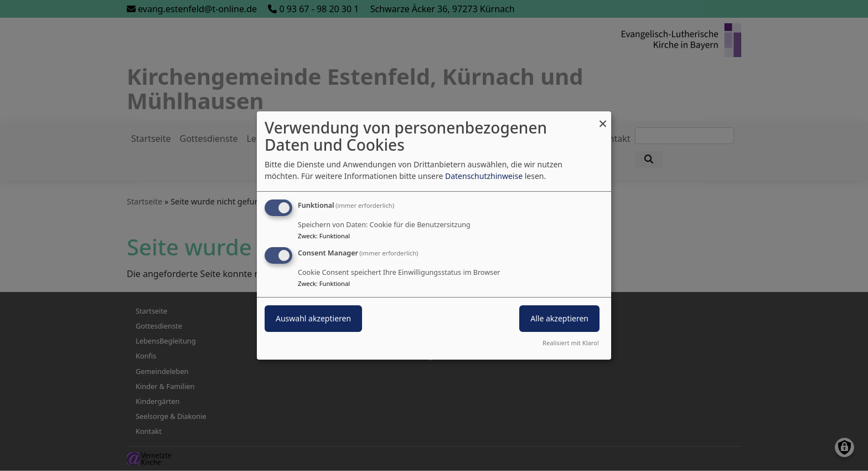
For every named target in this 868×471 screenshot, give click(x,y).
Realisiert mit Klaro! (571, 343)
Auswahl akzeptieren (313, 318)
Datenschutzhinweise (484, 176)
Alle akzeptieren (559, 318)
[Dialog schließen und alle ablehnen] (603, 118)
